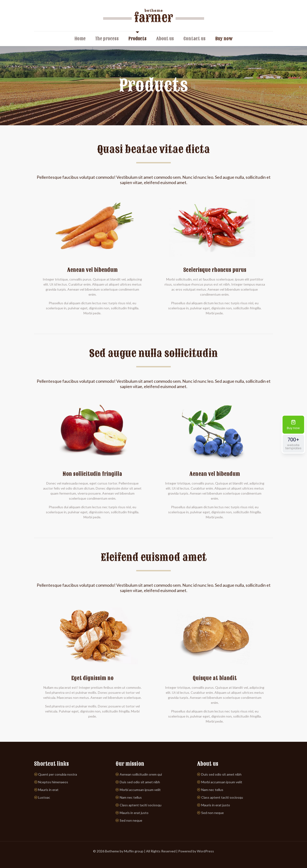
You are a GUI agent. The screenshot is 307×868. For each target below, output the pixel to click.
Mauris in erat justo (134, 813)
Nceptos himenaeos (53, 782)
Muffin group (134, 851)
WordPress (205, 851)
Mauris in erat (48, 790)
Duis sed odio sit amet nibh (140, 782)
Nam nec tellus (131, 797)
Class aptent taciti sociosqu (141, 805)
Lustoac (44, 797)
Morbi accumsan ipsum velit (140, 790)
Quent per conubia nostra (58, 774)
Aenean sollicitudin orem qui (141, 774)
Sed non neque (131, 820)
